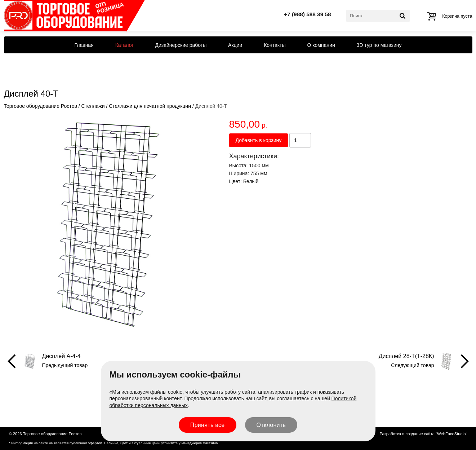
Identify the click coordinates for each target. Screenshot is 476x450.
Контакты (275, 45)
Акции (235, 45)
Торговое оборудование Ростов (41, 106)
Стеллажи (93, 106)
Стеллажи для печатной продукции (150, 106)
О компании (321, 45)
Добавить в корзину (259, 140)
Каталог (124, 45)
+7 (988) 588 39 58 (308, 14)
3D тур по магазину (379, 45)
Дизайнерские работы (181, 45)
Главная (84, 45)
